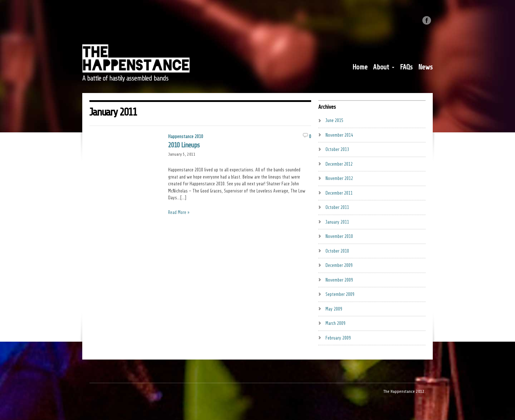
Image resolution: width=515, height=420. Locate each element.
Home (360, 67)
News (425, 67)
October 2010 (337, 251)
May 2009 (334, 309)
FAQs (406, 67)
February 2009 (338, 338)
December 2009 (339, 265)
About (384, 69)
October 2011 (337, 207)
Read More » (179, 212)
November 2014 (339, 135)
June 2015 (334, 120)
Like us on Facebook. (427, 20)
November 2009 (339, 280)
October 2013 (337, 149)
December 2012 (339, 164)
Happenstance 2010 (186, 136)
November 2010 (339, 236)
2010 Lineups (184, 145)
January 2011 (337, 222)
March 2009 (335, 323)
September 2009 (340, 294)
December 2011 (339, 193)
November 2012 (339, 178)
